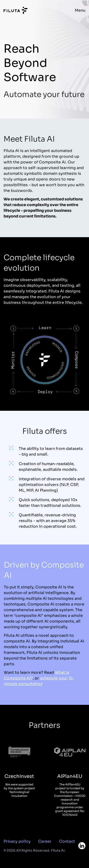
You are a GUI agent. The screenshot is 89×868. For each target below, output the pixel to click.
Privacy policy (17, 841)
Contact (67, 841)
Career (45, 841)
